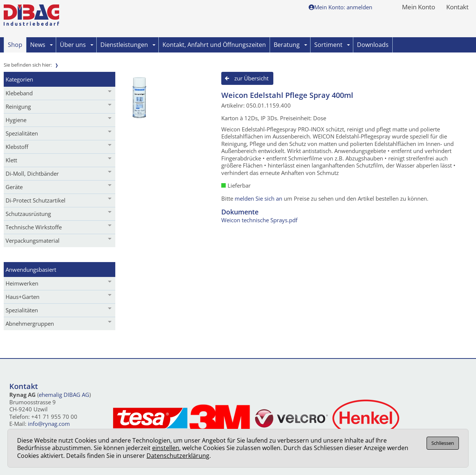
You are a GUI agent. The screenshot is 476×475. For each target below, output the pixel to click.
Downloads (373, 45)
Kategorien (19, 79)
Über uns (77, 45)
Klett (11, 160)
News (41, 45)
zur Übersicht (251, 78)
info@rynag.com (49, 424)
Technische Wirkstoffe (34, 227)
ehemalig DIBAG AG (64, 395)
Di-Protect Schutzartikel (36, 200)
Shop (15, 45)
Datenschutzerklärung (178, 456)
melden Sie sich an (258, 198)
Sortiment (332, 45)
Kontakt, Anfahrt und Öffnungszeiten (214, 45)
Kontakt (457, 7)
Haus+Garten (22, 297)
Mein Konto (419, 7)
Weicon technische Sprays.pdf (259, 220)
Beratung (290, 45)
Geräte (14, 187)
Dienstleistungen (128, 45)
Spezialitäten (22, 133)
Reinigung (18, 106)
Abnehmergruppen (30, 323)
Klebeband (19, 93)
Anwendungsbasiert (31, 270)
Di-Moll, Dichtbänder (32, 173)
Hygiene (16, 120)
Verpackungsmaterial (33, 240)
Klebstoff (17, 147)
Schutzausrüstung (28, 214)
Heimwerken (22, 283)
